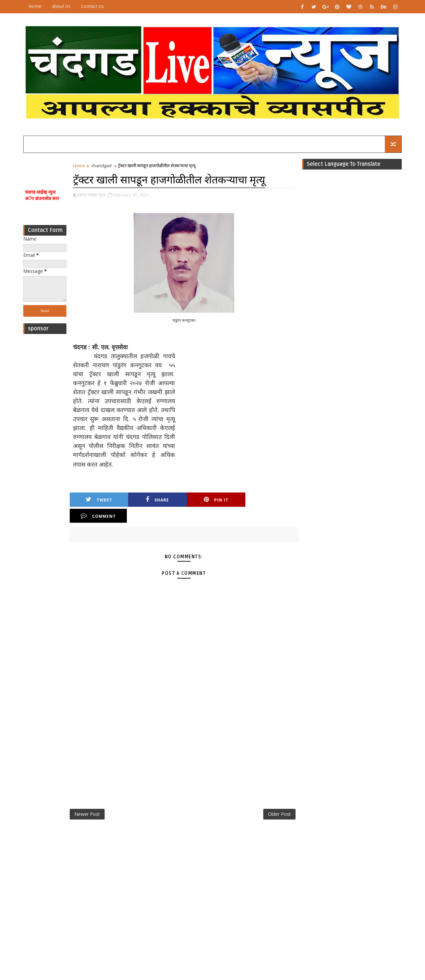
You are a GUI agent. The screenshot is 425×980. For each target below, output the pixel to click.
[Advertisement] (45, 437)
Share (155, 500)
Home (35, 6)
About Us (61, 6)
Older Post (278, 798)
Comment (269, 500)
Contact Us (92, 6)
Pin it (212, 500)
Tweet (98, 500)
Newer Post (87, 798)
